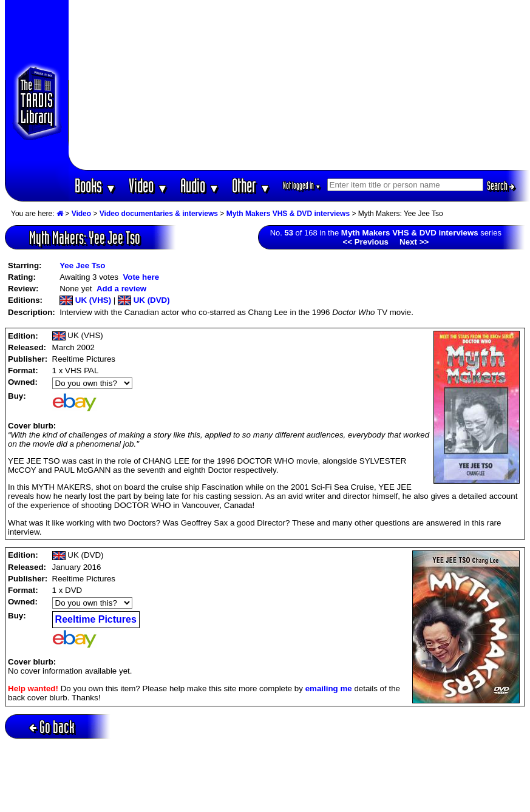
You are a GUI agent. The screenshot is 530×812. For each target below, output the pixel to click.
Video (148, 185)
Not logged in (302, 185)
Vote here (141, 277)
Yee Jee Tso (82, 266)
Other (251, 185)
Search (501, 186)
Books (96, 185)
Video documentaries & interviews (159, 214)
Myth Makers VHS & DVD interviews (288, 214)
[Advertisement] (299, 85)
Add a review (121, 289)
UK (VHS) (85, 300)
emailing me (329, 689)
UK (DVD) (144, 300)
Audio (200, 185)
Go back (52, 727)
